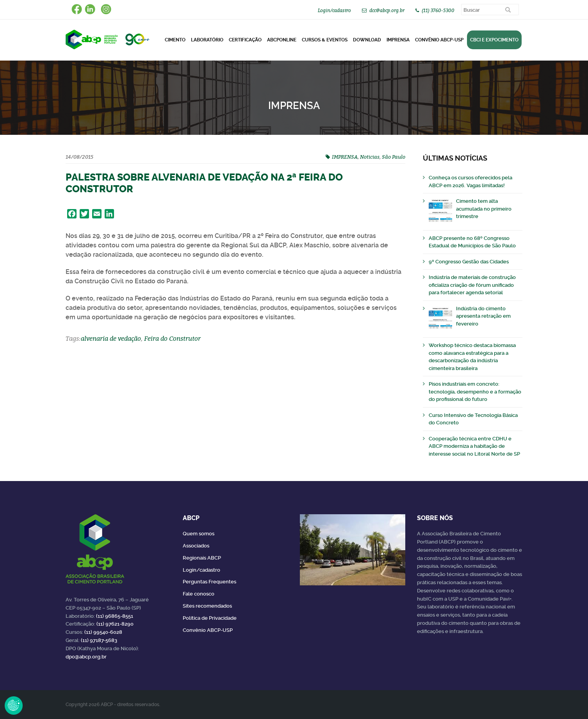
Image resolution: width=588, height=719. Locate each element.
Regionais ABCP (202, 558)
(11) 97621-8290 (115, 624)
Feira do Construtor (172, 338)
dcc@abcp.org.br (387, 10)
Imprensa (398, 40)
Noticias (370, 157)
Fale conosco (199, 594)
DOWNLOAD (367, 40)
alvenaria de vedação (111, 338)
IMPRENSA (345, 157)
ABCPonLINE (282, 40)
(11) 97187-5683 (99, 640)
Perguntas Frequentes (209, 582)
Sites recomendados (207, 606)
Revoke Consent (14, 705)
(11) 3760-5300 (438, 10)
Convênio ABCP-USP (439, 40)
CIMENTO (175, 40)
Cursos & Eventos (325, 40)
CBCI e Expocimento (494, 40)
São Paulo (394, 157)
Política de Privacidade (210, 618)
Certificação (245, 40)
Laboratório (207, 40)
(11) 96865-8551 (115, 616)
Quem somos (199, 534)
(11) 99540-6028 (103, 632)
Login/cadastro (334, 10)
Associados (196, 546)
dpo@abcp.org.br (86, 657)
